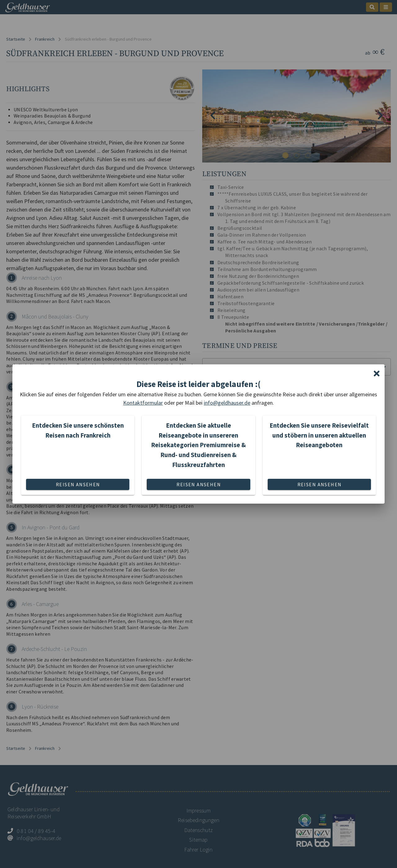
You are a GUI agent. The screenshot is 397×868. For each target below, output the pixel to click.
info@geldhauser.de (227, 403)
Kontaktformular (143, 403)
